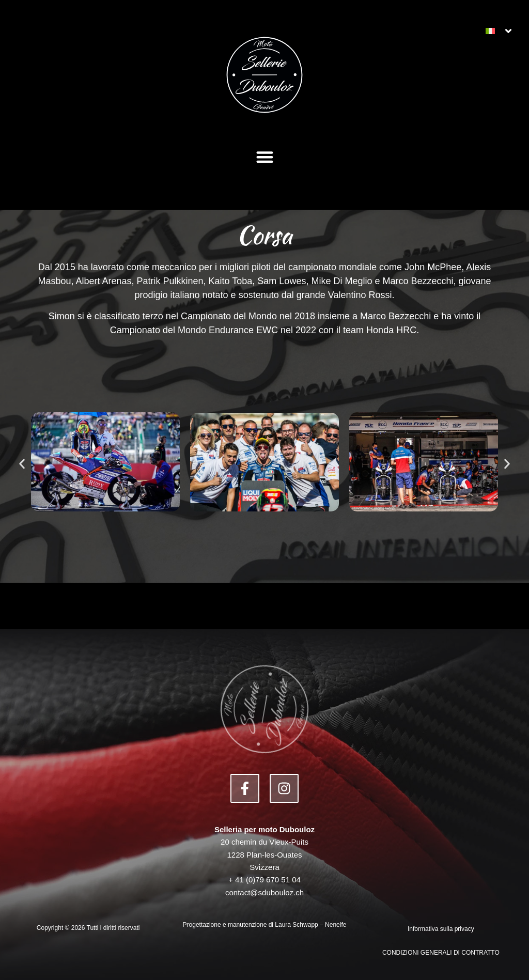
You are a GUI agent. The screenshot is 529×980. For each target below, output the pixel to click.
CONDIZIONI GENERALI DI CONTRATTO (441, 953)
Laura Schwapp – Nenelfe (310, 925)
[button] (265, 157)
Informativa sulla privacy (441, 929)
